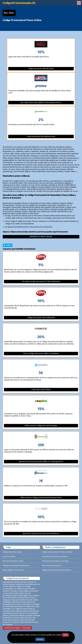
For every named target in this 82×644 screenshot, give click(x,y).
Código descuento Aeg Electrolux (41, 69)
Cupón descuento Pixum (41, 390)
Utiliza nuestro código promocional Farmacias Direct (41, 498)
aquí (65, 635)
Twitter (8, 245)
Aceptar (40, 639)
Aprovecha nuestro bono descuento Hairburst (41, 534)
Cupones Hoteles (9, 556)
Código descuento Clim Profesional (41, 318)
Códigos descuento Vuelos (12, 552)
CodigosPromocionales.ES (19, 3)
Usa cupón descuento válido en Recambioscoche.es (41, 103)
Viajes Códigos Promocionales (14, 570)
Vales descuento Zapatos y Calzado (55, 561)
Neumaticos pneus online (41, 237)
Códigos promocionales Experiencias (16, 565)
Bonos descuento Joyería (51, 565)
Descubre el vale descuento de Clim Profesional (41, 281)
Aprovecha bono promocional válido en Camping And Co (41, 462)
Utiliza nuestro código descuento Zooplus (41, 426)
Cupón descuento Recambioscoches (41, 136)
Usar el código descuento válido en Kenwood (41, 353)
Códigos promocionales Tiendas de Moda (57, 552)
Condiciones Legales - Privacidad (17, 628)
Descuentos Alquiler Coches (13, 561)
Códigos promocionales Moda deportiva (57, 570)
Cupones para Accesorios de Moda (55, 556)
